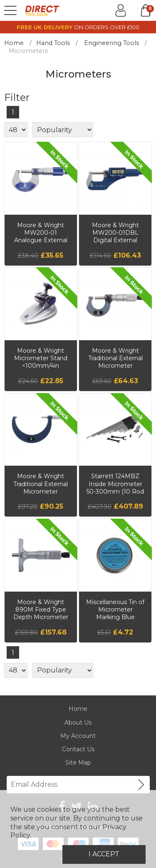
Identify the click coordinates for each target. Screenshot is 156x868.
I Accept (104, 854)
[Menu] (10, 10)
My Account (78, 736)
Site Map (78, 763)
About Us (78, 722)
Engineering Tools (111, 43)
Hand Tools (53, 43)
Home (14, 43)
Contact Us (78, 749)
